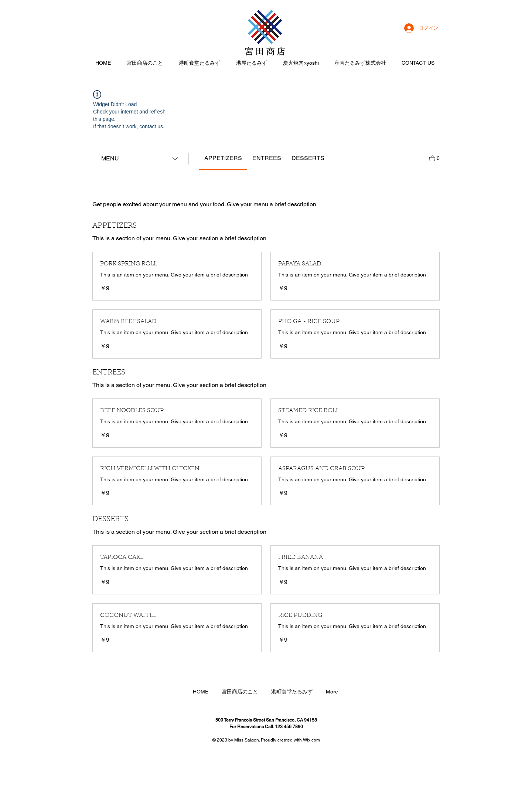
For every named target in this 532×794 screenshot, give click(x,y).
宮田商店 (266, 52)
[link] (223, 158)
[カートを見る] (434, 158)
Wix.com (311, 740)
